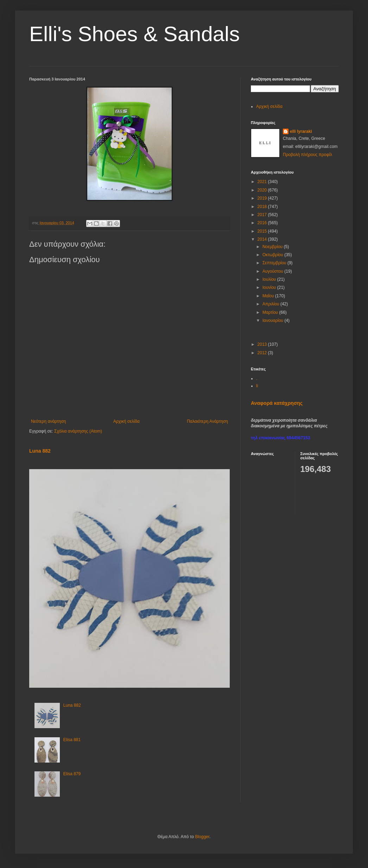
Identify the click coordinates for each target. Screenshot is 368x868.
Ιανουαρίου (274, 320)
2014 (263, 239)
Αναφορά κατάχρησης (277, 403)
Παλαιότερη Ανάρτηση (207, 421)
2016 (263, 223)
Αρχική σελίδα (126, 421)
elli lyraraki (301, 131)
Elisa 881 (72, 740)
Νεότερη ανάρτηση (48, 421)
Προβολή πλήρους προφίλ (307, 155)
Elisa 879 (72, 774)
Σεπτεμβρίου (275, 263)
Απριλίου (271, 304)
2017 (263, 215)
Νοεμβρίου (273, 247)
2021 (263, 182)
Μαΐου (269, 296)
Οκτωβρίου (273, 255)
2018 (263, 207)
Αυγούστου (273, 271)
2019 (263, 198)
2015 (263, 231)
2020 (263, 190)
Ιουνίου (270, 287)
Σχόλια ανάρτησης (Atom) (78, 431)
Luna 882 (40, 451)
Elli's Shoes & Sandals (134, 34)
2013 (263, 344)
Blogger (202, 837)
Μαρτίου (271, 312)
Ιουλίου (270, 279)
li (257, 386)
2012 (263, 353)
